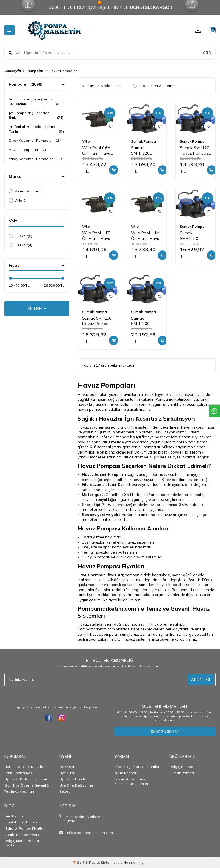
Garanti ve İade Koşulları (25, 767)
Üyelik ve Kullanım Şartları (26, 779)
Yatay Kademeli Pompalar (36, 159)
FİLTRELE (37, 309)
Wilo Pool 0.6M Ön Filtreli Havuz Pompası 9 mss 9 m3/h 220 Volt (97, 151)
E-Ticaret (93, 862)
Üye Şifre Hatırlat (73, 779)
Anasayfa (13, 71)
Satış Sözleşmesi (19, 773)
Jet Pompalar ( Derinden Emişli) (37, 115)
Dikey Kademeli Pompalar (36, 141)
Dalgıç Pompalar (183, 767)
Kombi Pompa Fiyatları (23, 835)
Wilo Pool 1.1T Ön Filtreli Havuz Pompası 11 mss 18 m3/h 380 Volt (97, 236)
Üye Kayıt (67, 767)
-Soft (79, 862)
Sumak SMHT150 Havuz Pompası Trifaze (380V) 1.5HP (195, 236)
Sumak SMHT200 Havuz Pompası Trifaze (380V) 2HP (146, 321)
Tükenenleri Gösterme (154, 86)
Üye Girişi (67, 773)
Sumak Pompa (26, 191)
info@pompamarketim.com (90, 833)
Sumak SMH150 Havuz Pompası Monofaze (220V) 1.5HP (97, 321)
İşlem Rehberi (126, 773)
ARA (207, 52)
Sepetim (66, 791)
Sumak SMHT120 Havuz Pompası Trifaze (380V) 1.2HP (146, 151)
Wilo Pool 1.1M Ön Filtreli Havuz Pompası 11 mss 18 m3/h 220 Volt (146, 236)
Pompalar (35, 71)
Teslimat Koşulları (19, 791)
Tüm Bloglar (14, 816)
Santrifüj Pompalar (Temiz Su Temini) (37, 102)
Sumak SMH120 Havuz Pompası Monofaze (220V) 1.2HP (195, 151)
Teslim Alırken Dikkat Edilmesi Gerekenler (131, 781)
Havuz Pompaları (27, 150)
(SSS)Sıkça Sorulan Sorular (137, 767)
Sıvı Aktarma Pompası (23, 822)
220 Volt (20, 236)
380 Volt (20, 245)
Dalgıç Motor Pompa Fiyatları (22, 843)
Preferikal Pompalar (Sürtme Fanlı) (37, 129)
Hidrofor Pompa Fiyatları (25, 828)
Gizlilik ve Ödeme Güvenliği (27, 785)
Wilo (18, 201)
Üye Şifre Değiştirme (76, 785)
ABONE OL (201, 680)
